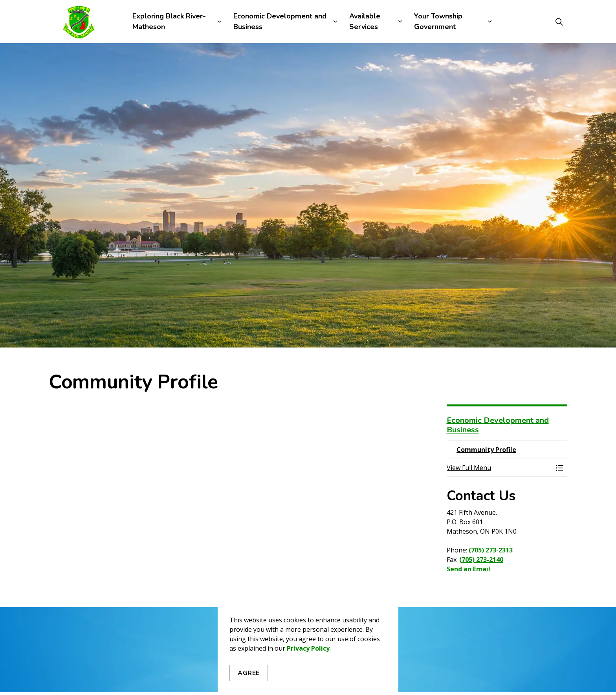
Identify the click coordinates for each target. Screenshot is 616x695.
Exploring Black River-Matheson (169, 21)
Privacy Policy (308, 648)
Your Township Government (438, 21)
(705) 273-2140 (481, 560)
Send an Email (468, 569)
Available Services (365, 21)
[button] (499, 468)
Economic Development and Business (280, 21)
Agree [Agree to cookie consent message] (249, 673)
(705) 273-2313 (491, 550)
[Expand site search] (559, 22)
